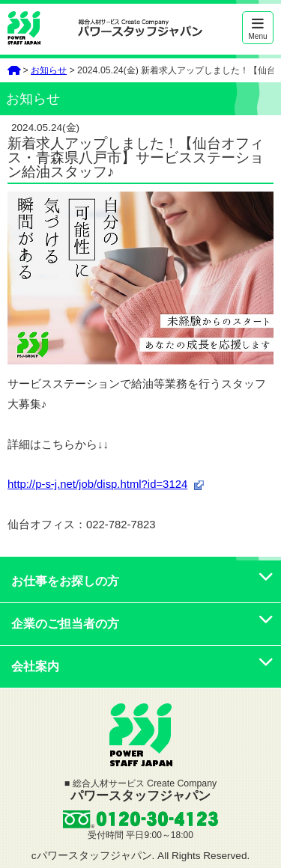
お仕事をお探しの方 (142, 581)
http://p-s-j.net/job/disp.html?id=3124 (97, 484)
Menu (258, 29)
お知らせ (49, 70)
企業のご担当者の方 (142, 624)
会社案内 (142, 666)
